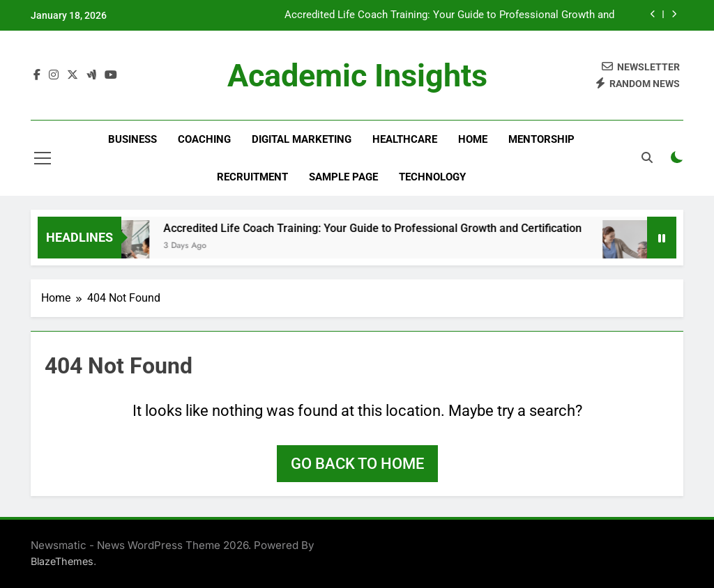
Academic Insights (357, 76)
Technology (432, 177)
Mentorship (541, 139)
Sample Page (343, 177)
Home (473, 139)
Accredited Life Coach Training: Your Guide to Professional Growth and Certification (449, 15)
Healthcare (405, 139)
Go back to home (357, 464)
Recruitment (252, 177)
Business (132, 139)
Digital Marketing (302, 139)
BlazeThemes (62, 561)
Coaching (204, 139)
